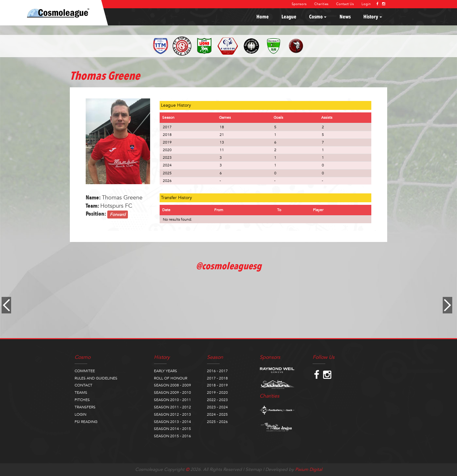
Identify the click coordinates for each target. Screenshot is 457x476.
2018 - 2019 (217, 385)
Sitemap (254, 469)
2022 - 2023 (217, 400)
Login (366, 4)
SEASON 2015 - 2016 (172, 436)
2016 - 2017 (217, 371)
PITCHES (82, 400)
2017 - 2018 (217, 378)
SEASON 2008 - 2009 (172, 385)
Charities (321, 4)
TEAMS (81, 392)
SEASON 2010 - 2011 (172, 400)
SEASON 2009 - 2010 (172, 392)
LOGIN (80, 414)
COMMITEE (85, 371)
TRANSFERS (85, 407)
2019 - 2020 (217, 392)
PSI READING (86, 422)
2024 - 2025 (217, 414)
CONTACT (83, 385)
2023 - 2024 (217, 407)
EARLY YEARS (166, 371)
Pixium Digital (309, 469)
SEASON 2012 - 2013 (172, 414)
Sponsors (299, 4)
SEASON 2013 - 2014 (172, 422)
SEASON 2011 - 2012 (172, 407)
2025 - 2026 (217, 422)
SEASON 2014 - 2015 (172, 429)
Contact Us (345, 4)
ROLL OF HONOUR (171, 378)
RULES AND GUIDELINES (96, 378)
